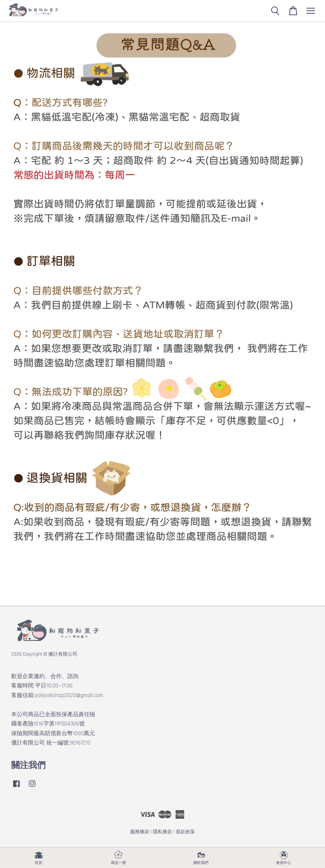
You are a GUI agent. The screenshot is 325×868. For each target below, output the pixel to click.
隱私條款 (162, 832)
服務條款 (140, 832)
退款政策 (185, 832)
